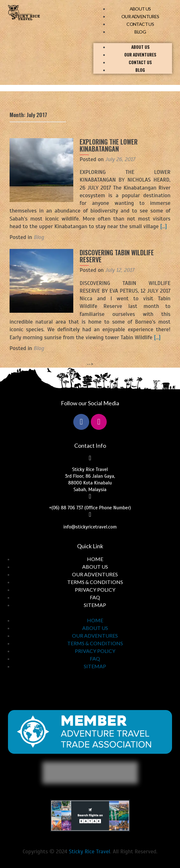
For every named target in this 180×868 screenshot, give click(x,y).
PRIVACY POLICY (95, 590)
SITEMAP (95, 605)
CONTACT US (140, 24)
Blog (39, 237)
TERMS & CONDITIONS (95, 582)
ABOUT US (140, 9)
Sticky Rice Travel (89, 851)
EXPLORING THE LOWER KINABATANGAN (109, 145)
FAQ (95, 597)
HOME (95, 559)
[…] (164, 226)
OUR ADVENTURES (140, 16)
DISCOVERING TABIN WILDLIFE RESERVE (117, 256)
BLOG (140, 32)
